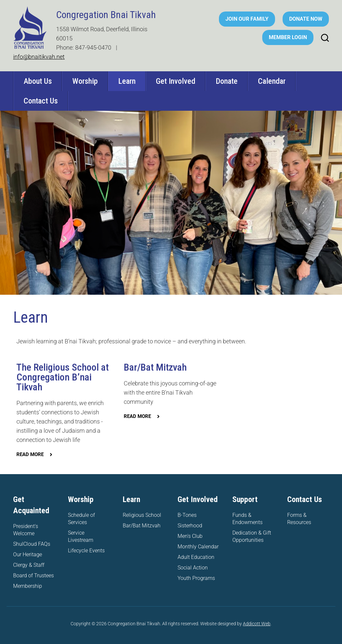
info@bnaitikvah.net (39, 57)
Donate (227, 81)
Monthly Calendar (198, 547)
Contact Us (41, 101)
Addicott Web (257, 624)
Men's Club (190, 536)
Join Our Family (247, 19)
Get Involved (176, 81)
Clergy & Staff (29, 565)
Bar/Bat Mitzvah (155, 367)
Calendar (272, 81)
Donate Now (306, 19)
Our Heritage (28, 554)
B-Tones (187, 515)
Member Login (288, 37)
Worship (85, 81)
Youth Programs (196, 578)
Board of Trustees (33, 575)
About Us (38, 81)
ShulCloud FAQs (32, 544)
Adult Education (196, 557)
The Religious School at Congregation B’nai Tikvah (63, 377)
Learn (127, 81)
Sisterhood (190, 526)
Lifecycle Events (86, 551)
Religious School (142, 515)
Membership (28, 586)
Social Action (193, 568)
